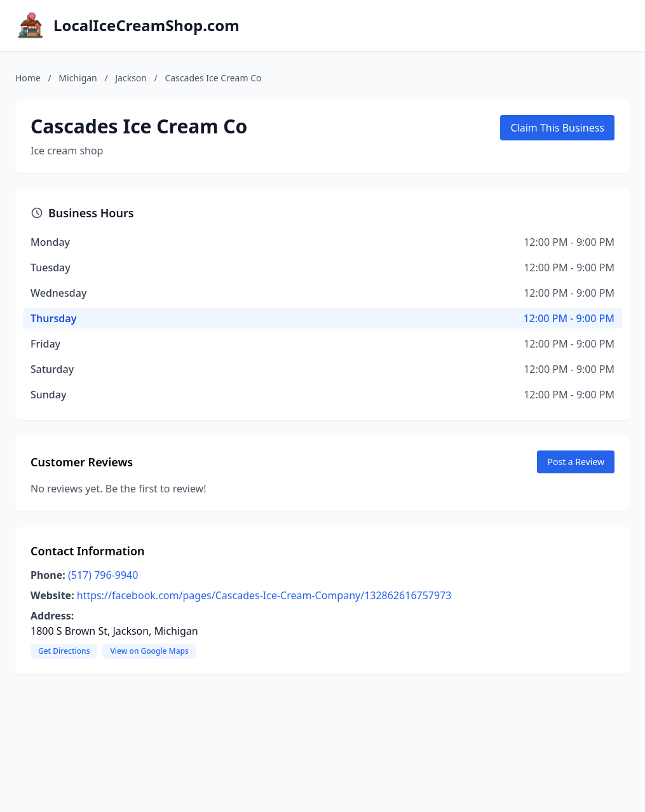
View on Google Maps (149, 651)
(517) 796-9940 (103, 575)
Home (28, 78)
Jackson (131, 78)
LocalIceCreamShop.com (146, 25)
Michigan (78, 78)
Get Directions (64, 651)
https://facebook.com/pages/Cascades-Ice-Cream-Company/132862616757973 (264, 595)
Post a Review (576, 462)
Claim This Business (557, 128)
